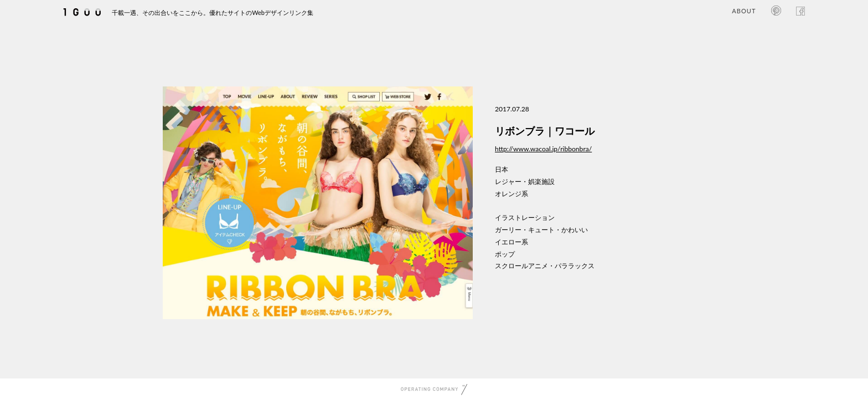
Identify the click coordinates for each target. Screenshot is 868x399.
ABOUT (744, 11)
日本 (502, 169)
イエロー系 (512, 242)
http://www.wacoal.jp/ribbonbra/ (543, 149)
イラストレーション (525, 218)
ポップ (505, 254)
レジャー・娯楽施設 (525, 181)
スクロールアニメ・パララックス (545, 266)
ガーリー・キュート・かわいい (541, 230)
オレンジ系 (512, 194)
